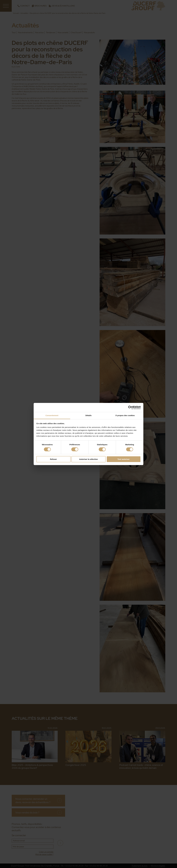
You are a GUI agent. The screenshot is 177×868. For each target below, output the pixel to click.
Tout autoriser (124, 459)
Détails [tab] (88, 415)
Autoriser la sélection (89, 459)
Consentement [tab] (52, 415)
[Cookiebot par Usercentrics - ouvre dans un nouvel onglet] (130, 407)
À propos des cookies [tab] (125, 415)
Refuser (54, 459)
